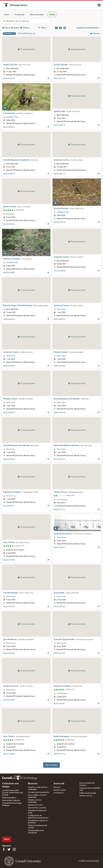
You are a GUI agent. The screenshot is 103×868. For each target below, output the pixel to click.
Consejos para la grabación (39, 792)
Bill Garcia (10, 214)
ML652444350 (9, 366)
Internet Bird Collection (11, 800)
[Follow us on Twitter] (9, 849)
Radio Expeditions (9, 798)
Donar (7, 839)
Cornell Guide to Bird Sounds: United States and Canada (12, 793)
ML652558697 (9, 273)
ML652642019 (9, 79)
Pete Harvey (61, 537)
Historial (57, 787)
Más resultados (52, 765)
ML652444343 (9, 459)
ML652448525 (9, 319)
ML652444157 (9, 506)
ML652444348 (60, 366)
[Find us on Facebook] (4, 849)
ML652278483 (9, 754)
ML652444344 (60, 413)
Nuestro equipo (60, 790)
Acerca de (59, 784)
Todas (52, 15)
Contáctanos (59, 793)
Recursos (33, 784)
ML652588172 (59, 174)
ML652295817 (59, 548)
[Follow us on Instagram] (14, 849)
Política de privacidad (88, 793)
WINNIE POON (12, 117)
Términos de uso (86, 796)
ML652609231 (9, 127)
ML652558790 (60, 222)
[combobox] (28, 21)
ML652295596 (9, 607)
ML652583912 (9, 224)
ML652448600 (60, 271)
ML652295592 (9, 653)
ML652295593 (60, 607)
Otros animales (37, 15)
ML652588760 (9, 174)
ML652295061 (59, 704)
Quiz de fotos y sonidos (37, 808)
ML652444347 (9, 413)
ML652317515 (59, 510)
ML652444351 (59, 319)
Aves (7, 15)
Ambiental (19, 15)
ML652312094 (9, 560)
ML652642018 (59, 79)
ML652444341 (59, 459)
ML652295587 (60, 653)
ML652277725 (60, 754)
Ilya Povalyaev (62, 500)
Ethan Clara (61, 309)
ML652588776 (60, 125)
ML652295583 (9, 700)
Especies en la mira (35, 805)
